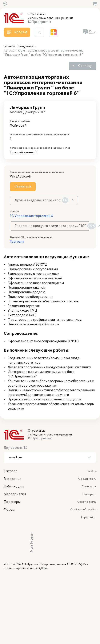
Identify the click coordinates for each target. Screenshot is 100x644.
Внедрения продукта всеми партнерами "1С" (52, 226)
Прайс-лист (89, 487)
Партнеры (12, 502)
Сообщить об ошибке (83, 510)
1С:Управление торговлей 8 (31, 216)
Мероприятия (15, 494)
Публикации (14, 487)
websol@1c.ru (39, 568)
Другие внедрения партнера (41, 200)
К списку (85, 66)
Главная (9, 46)
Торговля (17, 242)
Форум (9, 510)
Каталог (10, 471)
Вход (93, 31)
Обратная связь (87, 502)
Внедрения (25, 46)
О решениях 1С (87, 479)
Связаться (23, 187)
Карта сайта (89, 517)
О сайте (91, 471)
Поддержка (89, 494)
